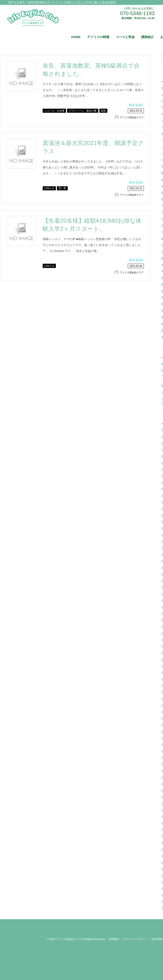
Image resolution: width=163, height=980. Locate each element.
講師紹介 (148, 37)
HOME (76, 37)
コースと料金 (125, 37)
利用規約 (114, 939)
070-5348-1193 (137, 13)
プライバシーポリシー (135, 939)
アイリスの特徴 (98, 37)
